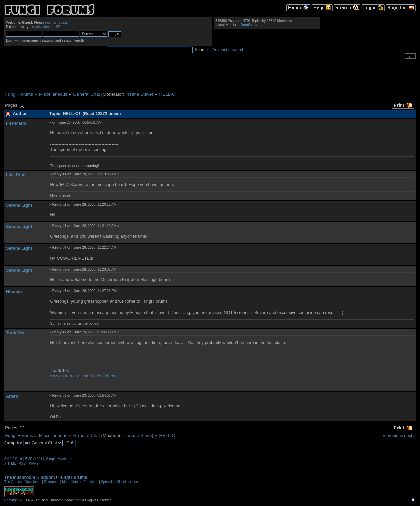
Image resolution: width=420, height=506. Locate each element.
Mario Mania (71, 482)
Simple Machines (59, 459)
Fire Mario (16, 123)
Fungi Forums (73, 477)
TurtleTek (15, 333)
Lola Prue (16, 175)
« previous (393, 435)
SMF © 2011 (35, 459)
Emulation (91, 482)
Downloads (33, 482)
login (49, 23)
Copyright (12, 500)
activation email (46, 27)
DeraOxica (249, 25)
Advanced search (228, 50)
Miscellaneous (127, 482)
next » (410, 435)
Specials (107, 482)
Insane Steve (139, 94)
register (63, 23)
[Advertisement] (210, 75)
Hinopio (14, 292)
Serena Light (19, 205)
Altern (12, 396)
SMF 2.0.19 (13, 459)
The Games (13, 482)
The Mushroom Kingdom (30, 477)
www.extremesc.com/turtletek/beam (84, 376)
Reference (52, 482)
